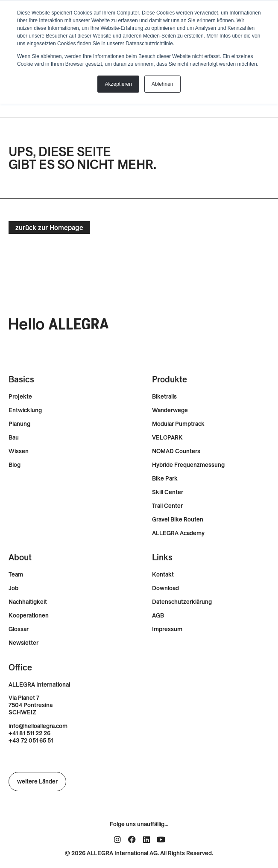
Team (16, 575)
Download (165, 588)
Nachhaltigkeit (28, 602)
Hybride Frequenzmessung (188, 465)
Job (13, 588)
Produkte (170, 379)
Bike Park (165, 479)
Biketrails (164, 397)
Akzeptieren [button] (118, 84)
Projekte (20, 397)
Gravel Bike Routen (178, 520)
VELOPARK (167, 438)
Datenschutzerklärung (182, 602)
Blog (15, 465)
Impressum (167, 629)
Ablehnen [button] (162, 84)
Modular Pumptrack (178, 424)
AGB (158, 616)
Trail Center (167, 506)
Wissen (19, 451)
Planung (19, 424)
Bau (14, 438)
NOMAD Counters (176, 451)
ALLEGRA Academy (178, 533)
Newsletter (23, 643)
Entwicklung (25, 410)
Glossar (19, 629)
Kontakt (163, 575)
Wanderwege (170, 410)
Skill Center (168, 492)
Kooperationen (29, 616)
